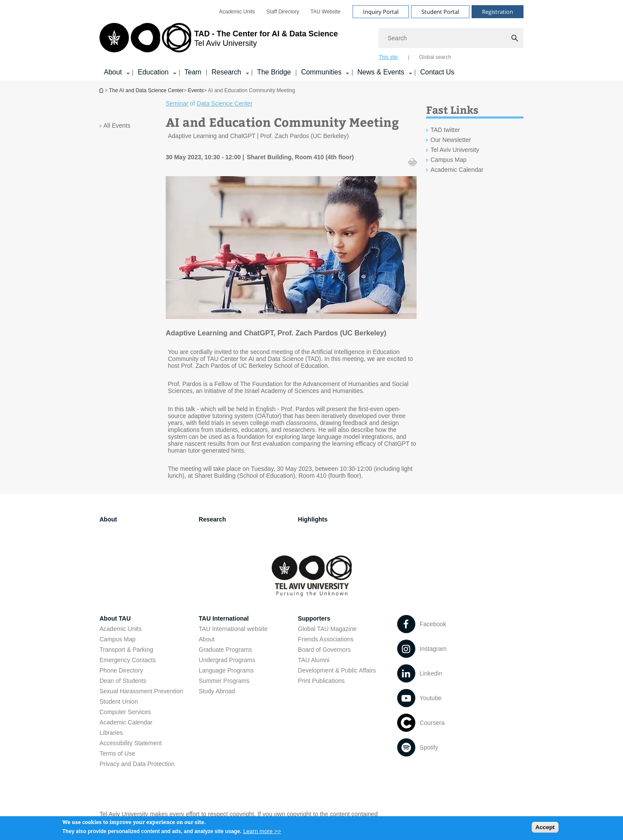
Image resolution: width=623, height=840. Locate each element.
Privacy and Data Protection (137, 764)
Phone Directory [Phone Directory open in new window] (121, 670)
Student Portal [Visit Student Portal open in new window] (440, 12)
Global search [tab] (435, 57)
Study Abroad (217, 691)
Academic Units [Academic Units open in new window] (237, 12)
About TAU (115, 618)
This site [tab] (388, 57)
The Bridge (274, 72)
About (207, 639)
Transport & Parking (126, 650)
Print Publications (321, 681)
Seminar (177, 103)
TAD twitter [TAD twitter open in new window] (445, 130)
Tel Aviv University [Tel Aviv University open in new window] (455, 150)
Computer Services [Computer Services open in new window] (125, 712)
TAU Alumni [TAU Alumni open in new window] (314, 660)
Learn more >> (262, 833)
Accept (545, 829)
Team (193, 72)
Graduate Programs (225, 650)
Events (196, 90)
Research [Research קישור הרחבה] (226, 72)
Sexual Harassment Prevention (141, 691)
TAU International (224, 618)
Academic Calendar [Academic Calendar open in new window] (457, 170)
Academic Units (120, 629)
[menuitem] (237, 12)
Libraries (111, 733)
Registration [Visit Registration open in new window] (498, 12)
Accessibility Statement (131, 743)
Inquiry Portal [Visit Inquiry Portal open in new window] (381, 12)
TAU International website (233, 629)
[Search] (451, 38)
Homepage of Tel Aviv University (102, 90)
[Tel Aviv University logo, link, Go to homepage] (219, 41)
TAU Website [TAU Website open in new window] (325, 12)
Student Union (119, 702)
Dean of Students (123, 681)
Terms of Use (117, 753)
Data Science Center (225, 103)
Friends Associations (326, 639)
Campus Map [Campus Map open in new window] (448, 160)
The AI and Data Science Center (146, 90)
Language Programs (226, 670)
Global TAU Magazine (328, 629)
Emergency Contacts (128, 660)
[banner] (311, 40)
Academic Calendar (126, 722)
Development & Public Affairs (337, 670)
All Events (117, 126)
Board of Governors (324, 650)
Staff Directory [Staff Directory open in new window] (283, 12)
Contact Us (437, 72)
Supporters (314, 618)
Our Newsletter (451, 140)
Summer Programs (224, 681)
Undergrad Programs (227, 660)
